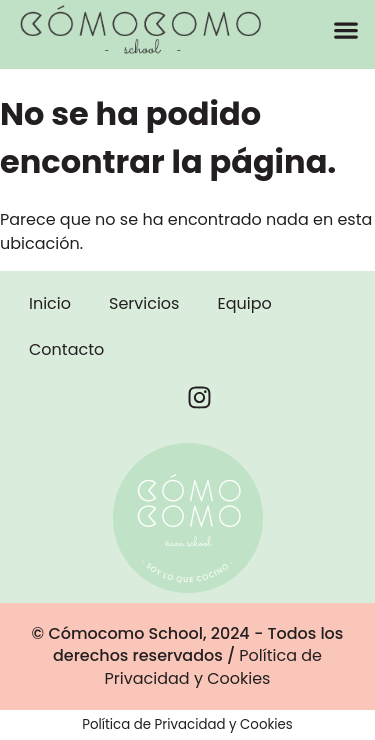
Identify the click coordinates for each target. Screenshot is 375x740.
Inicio (50, 303)
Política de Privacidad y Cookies (214, 666)
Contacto (66, 349)
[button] (345, 29)
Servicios (144, 303)
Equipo (244, 303)
